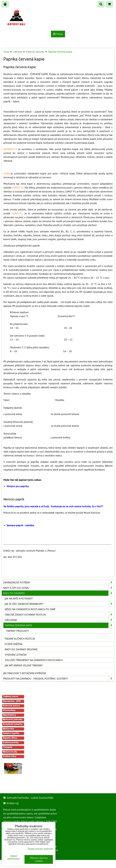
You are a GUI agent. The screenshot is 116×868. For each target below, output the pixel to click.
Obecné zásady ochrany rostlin (59, 615)
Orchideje (59, 620)
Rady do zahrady (59, 593)
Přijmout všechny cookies (39, 859)
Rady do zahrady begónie (21, 649)
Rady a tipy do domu (59, 588)
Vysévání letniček (16, 655)
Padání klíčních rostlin (20, 639)
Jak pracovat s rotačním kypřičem (24, 673)
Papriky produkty (18, 631)
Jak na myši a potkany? (19, 598)
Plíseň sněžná (13, 644)
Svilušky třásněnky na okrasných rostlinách (34, 660)
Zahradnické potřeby (59, 582)
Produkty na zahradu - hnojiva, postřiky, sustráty (59, 679)
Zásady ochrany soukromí (40, 849)
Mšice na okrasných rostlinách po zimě (30, 609)
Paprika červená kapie (59, 625)
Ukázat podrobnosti (14, 857)
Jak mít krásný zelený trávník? (24, 665)
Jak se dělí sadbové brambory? (59, 604)
